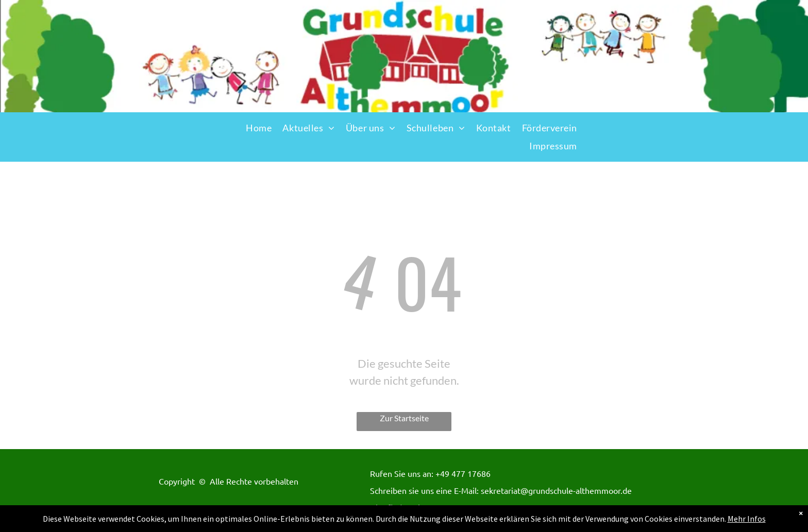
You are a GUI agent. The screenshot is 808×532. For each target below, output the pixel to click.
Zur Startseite (404, 418)
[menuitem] (258, 128)
